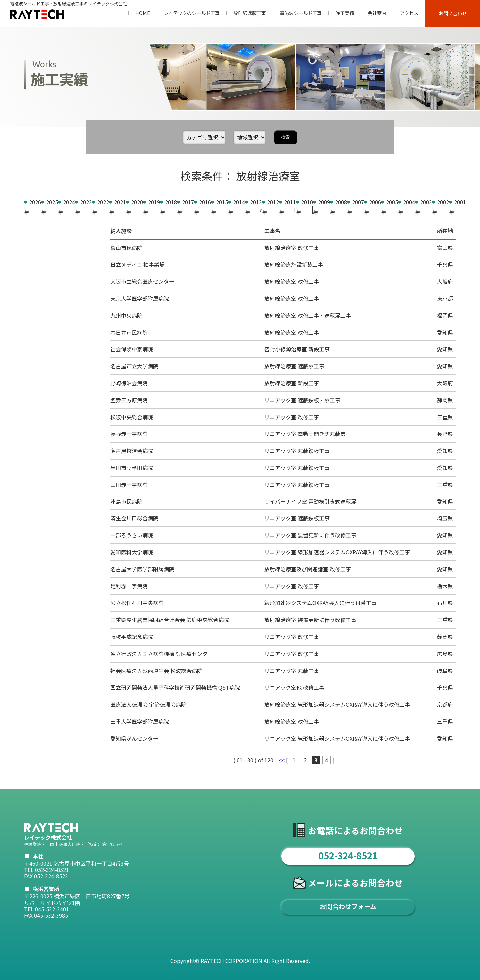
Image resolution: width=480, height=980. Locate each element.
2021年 (38, 255)
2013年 (38, 340)
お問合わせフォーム (348, 906)
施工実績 (345, 13)
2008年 (38, 393)
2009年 (38, 382)
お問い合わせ (453, 13)
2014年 (38, 329)
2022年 (38, 244)
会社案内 (377, 13)
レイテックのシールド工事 (192, 13)
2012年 (38, 350)
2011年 (38, 361)
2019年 (38, 276)
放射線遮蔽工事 (250, 13)
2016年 (38, 308)
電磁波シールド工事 (301, 13)
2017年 (38, 297)
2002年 (38, 456)
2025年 (38, 213)
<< (282, 210)
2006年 (38, 414)
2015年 (38, 319)
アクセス (409, 13)
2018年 (38, 287)
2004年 (38, 435)
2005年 (38, 425)
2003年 (38, 446)
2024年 (38, 223)
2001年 (38, 467)
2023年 (38, 234)
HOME (143, 13)
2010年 (38, 372)
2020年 (38, 266)
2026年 (38, 202)
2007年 (38, 403)
